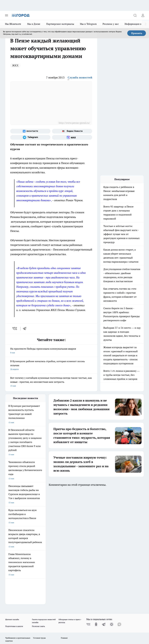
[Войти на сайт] (143, 15)
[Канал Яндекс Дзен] (112, 510)
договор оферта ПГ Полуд (17, 602)
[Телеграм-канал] (30, 137)
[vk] (15, 329)
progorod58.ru (52, 568)
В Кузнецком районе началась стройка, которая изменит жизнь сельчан (51, 365)
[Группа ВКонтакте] (30, 131)
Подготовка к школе (14, 512)
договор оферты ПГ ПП (16, 605)
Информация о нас (135, 24)
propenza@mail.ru (46, 544)
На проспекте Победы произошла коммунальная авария (51, 351)
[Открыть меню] (7, 15)
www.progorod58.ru (29, 535)
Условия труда (39, 524)
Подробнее (11, 615)
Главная (64, 524)
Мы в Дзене (34, 24)
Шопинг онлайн (12, 505)
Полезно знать (38, 512)
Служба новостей (80, 77)
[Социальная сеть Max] (72, 137)
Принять (137, 33)
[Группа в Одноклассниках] (96, 510)
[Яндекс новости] (72, 131)
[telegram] (26, 329)
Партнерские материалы (60, 24)
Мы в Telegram (88, 24)
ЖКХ (15, 65)
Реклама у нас (111, 24)
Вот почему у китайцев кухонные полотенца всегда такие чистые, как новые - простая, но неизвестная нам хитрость (51, 382)
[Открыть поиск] (135, 15)
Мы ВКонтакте (13, 24)
